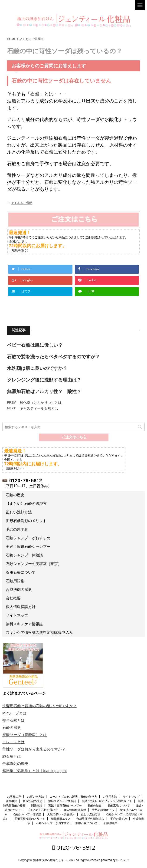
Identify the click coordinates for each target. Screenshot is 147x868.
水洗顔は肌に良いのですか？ (37, 368)
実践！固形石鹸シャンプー (28, 547)
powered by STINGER (115, 860)
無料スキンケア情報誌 (24, 624)
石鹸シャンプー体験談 (24, 555)
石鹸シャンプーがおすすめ (28, 538)
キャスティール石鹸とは (39, 408)
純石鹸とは (12, 756)
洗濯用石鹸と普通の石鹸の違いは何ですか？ (39, 706)
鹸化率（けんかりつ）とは (41, 403)
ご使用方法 (110, 797)
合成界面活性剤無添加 (90, 819)
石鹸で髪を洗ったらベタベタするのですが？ (53, 357)
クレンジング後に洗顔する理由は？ (44, 380)
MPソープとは (14, 713)
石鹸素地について (119, 806)
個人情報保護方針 (21, 607)
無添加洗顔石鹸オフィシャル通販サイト (107, 801)
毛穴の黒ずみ (17, 529)
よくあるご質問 (22, 203)
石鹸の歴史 (15, 495)
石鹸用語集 (15, 581)
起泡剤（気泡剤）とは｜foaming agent (34, 771)
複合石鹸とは (13, 720)
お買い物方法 (36, 797)
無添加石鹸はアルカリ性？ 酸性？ (44, 391)
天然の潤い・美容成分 (61, 814)
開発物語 (37, 806)
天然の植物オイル (103, 810)
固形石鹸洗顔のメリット (26, 521)
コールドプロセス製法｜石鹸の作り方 (73, 797)
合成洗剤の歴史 (19, 590)
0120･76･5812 (74, 848)
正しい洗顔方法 (19, 512)
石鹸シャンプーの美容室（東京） (34, 564)
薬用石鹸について (21, 572)
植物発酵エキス (61, 819)
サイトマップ (17, 615)
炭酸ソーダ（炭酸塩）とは (25, 735)
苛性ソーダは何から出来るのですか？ (34, 749)
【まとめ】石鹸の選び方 (26, 504)
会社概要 (13, 598)
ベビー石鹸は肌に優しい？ (35, 345)
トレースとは (13, 742)
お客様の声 (14, 797)
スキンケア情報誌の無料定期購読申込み (39, 633)
